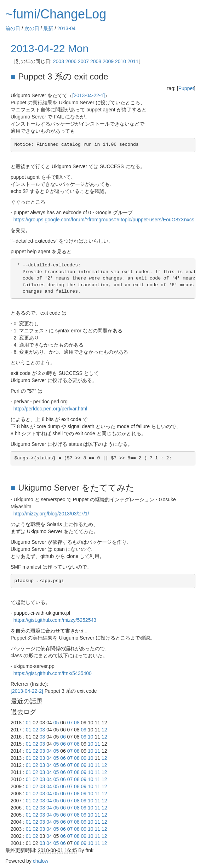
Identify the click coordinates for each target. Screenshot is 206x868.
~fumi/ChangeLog (56, 14)
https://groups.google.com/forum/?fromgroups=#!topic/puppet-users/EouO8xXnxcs (104, 220)
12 (104, 730)
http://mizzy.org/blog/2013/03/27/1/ (51, 514)
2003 (59, 61)
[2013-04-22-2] (27, 691)
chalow (41, 861)
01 (29, 723)
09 (84, 730)
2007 (83, 61)
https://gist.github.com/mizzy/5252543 (55, 620)
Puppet (186, 88)
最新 (48, 28)
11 (98, 744)
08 (77, 723)
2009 (108, 61)
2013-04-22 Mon (50, 48)
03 (42, 730)
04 (49, 751)
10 (91, 737)
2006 (71, 61)
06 (63, 737)
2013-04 (66, 28)
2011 (133, 61)
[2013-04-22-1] (88, 95)
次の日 (32, 28)
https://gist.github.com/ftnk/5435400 (53, 673)
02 (35, 730)
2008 (96, 61)
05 (56, 723)
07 (70, 723)
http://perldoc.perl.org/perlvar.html (50, 409)
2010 (121, 61)
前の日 (13, 28)
